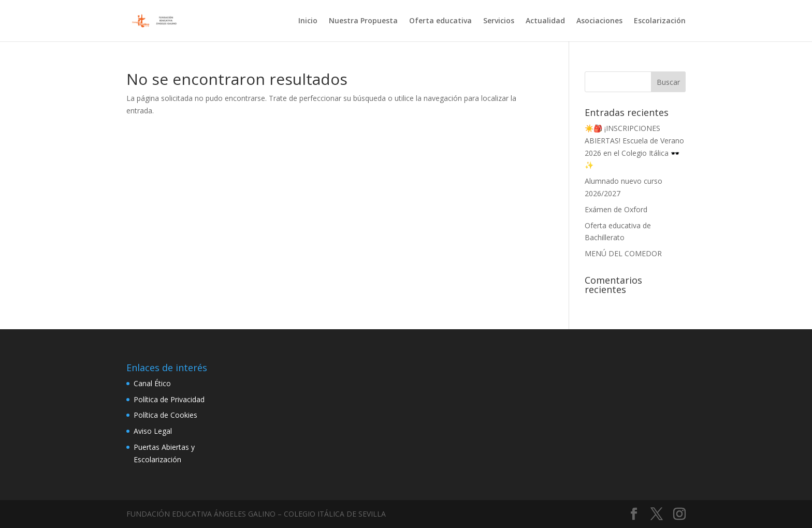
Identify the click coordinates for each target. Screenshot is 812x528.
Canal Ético (152, 383)
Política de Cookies (165, 415)
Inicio (308, 21)
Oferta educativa (440, 21)
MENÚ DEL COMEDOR (623, 253)
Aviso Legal (153, 431)
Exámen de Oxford (616, 209)
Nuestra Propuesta (363, 21)
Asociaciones (599, 21)
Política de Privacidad (169, 399)
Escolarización (660, 21)
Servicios (499, 21)
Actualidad (545, 21)
